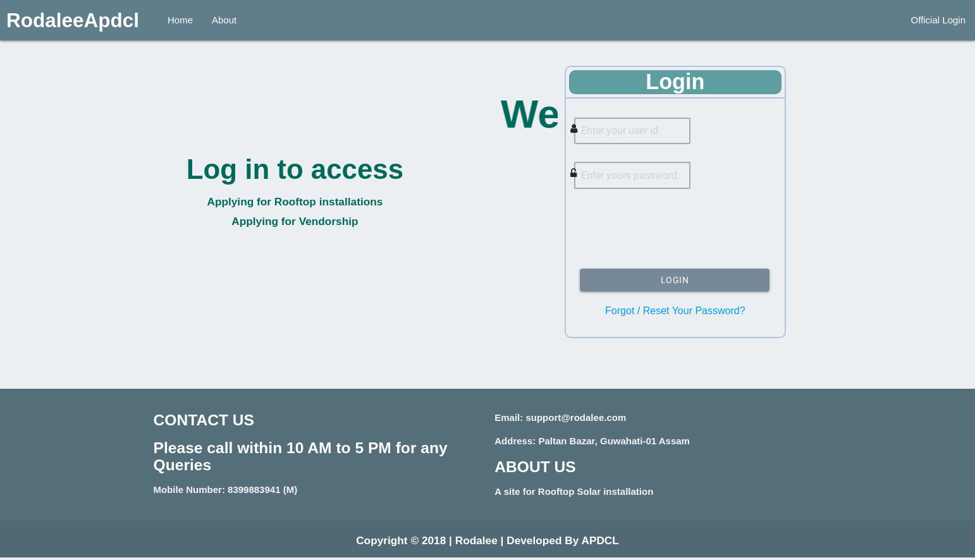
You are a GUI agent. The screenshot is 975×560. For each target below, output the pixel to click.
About (224, 20)
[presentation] (675, 234)
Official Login (938, 20)
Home (180, 20)
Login (675, 283)
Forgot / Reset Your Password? (675, 314)
